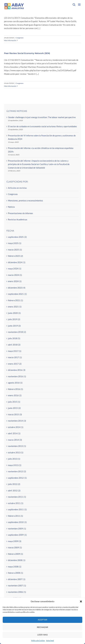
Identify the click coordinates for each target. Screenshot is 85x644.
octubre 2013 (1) (16, 452)
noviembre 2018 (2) (17, 332)
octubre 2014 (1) (16, 427)
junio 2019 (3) (14, 326)
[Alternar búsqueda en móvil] (74, 5)
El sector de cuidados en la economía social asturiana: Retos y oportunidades (42, 126)
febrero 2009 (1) (16, 554)
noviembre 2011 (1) (17, 497)
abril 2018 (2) (14, 345)
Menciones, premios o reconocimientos (26, 201)
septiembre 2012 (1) (17, 478)
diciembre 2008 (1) (17, 560)
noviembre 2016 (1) (17, 376)
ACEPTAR (42, 620)
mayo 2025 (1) (15, 243)
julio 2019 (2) (14, 319)
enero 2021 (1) (15, 307)
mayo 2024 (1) (15, 269)
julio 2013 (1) (14, 459)
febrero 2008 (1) (16, 573)
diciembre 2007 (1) (17, 579)
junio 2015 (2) (14, 408)
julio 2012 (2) (14, 484)
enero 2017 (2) (15, 364)
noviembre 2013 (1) (17, 446)
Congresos (19, 38)
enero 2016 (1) (15, 395)
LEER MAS (42, 635)
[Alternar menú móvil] (80, 5)
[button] (81, 601)
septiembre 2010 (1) (17, 522)
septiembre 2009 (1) (17, 535)
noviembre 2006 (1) (17, 592)
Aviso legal (50, 641)
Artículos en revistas (17, 188)
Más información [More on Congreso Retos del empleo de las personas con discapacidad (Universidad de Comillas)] (10, 40)
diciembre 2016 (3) (17, 370)
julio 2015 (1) (14, 402)
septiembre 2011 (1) (17, 509)
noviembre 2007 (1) (17, 586)
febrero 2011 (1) (16, 516)
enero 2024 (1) (15, 281)
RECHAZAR (43, 627)
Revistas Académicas (18, 219)
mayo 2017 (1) (15, 351)
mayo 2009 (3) (15, 541)
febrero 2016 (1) (16, 389)
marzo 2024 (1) (15, 275)
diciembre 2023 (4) (17, 288)
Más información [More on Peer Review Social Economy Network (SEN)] (10, 86)
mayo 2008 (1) (15, 567)
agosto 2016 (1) (15, 383)
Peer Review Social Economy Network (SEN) (27, 53)
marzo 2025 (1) (15, 250)
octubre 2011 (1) (16, 503)
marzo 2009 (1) (15, 547)
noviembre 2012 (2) (17, 471)
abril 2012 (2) (14, 490)
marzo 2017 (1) (15, 357)
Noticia (11, 207)
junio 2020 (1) (14, 313)
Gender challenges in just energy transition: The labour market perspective (42, 117)
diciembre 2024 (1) (17, 262)
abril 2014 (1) (14, 433)
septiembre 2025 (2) (17, 237)
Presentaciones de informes (21, 213)
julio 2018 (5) (14, 338)
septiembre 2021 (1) (17, 294)
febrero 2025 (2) (16, 256)
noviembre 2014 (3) (17, 421)
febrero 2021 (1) (16, 300)
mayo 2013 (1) (15, 465)
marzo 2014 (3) (15, 440)
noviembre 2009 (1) (17, 529)
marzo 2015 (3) (15, 414)
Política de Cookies (38, 641)
